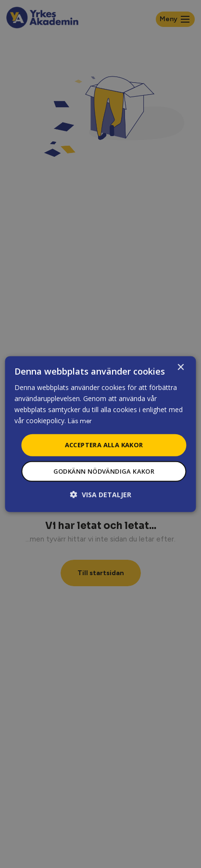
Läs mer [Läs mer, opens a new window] (80, 421)
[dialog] (100, 434)
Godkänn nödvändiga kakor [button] (104, 471)
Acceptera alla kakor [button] (104, 445)
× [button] (181, 367)
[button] (101, 495)
